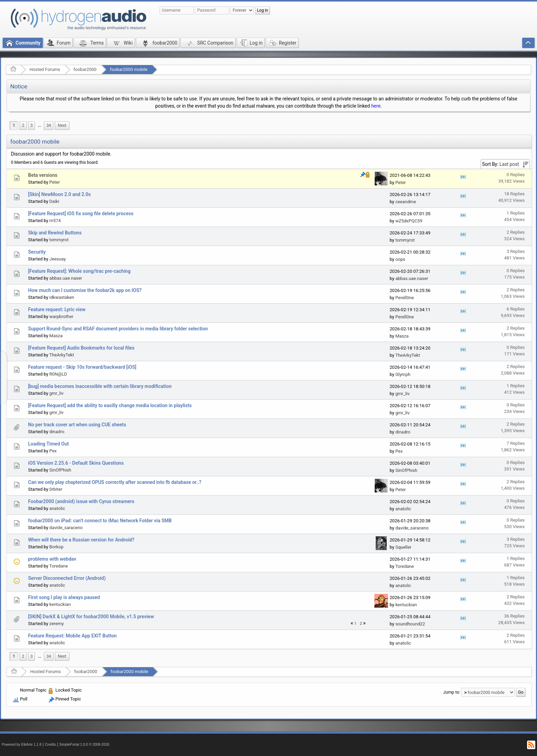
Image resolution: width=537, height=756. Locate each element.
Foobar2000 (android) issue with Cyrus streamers (81, 501)
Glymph (403, 374)
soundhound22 (410, 624)
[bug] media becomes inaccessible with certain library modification (100, 386)
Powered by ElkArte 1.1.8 (22, 745)
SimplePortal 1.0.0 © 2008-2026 (84, 745)
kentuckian (60, 604)
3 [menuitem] (32, 125)
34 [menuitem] (48, 125)
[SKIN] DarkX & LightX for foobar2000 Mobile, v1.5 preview (91, 617)
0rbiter (56, 489)
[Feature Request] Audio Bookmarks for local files (81, 348)
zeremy (57, 624)
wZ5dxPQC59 (409, 221)
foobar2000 (85, 69)
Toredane (59, 566)
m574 (55, 221)
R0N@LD (58, 374)
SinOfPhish (60, 470)
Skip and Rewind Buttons (55, 233)
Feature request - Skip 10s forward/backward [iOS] (82, 367)
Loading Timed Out (48, 444)
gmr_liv (57, 393)
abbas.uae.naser (66, 278)
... (39, 125)
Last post (509, 164)
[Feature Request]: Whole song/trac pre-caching (79, 271)
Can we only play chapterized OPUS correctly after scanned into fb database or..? (115, 482)
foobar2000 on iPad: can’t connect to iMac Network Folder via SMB (100, 521)
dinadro (57, 432)
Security (37, 252)
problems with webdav (52, 559)
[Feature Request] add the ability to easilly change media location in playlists (110, 405)
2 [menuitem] (23, 125)
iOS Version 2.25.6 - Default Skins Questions (76, 463)
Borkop (56, 547)
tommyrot (59, 240)
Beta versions (43, 175)
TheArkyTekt (62, 355)
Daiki (54, 201)
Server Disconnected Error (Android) (67, 578)
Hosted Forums (45, 69)
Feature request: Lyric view (57, 309)
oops (400, 259)
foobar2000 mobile (129, 69)
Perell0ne (404, 298)
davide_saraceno (66, 528)
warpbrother (61, 316)
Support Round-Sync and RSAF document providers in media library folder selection (118, 329)
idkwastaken (62, 297)
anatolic (57, 508)
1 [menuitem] (14, 125)
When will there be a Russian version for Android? (81, 540)
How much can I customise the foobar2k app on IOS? (85, 290)
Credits (51, 745)
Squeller (403, 547)
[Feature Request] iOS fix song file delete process (81, 214)
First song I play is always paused (64, 597)
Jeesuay (58, 259)
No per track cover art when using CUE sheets (77, 425)
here (376, 106)
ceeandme (405, 202)
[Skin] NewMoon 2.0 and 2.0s (59, 194)
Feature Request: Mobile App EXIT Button (72, 636)
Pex (53, 451)
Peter (55, 182)
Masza (56, 336)
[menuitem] (39, 126)
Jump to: (452, 692)
